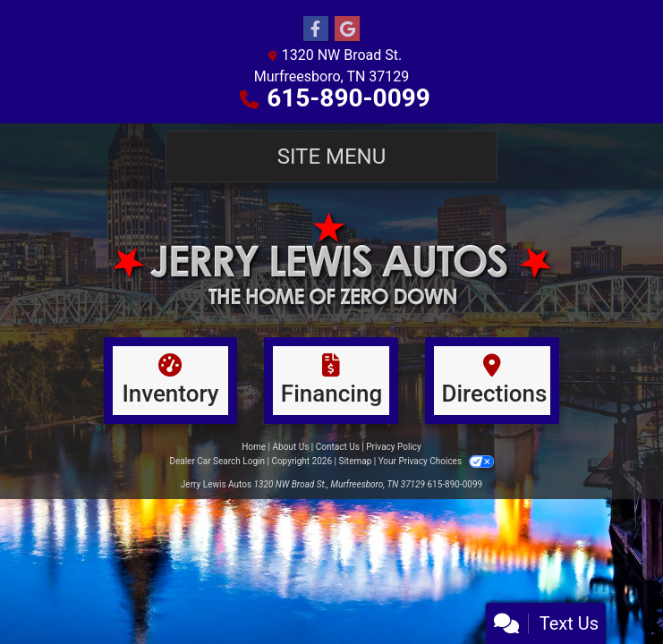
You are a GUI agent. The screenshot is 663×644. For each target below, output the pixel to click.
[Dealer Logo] (331, 259)
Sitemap (355, 461)
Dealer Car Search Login (217, 461)
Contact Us (338, 447)
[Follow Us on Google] (347, 30)
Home (254, 447)
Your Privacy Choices (436, 461)
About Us (291, 447)
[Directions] (492, 381)
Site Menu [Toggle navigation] (332, 157)
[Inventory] (171, 381)
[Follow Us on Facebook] (316, 30)
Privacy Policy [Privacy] (394, 447)
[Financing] (331, 381)
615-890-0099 (348, 98)
